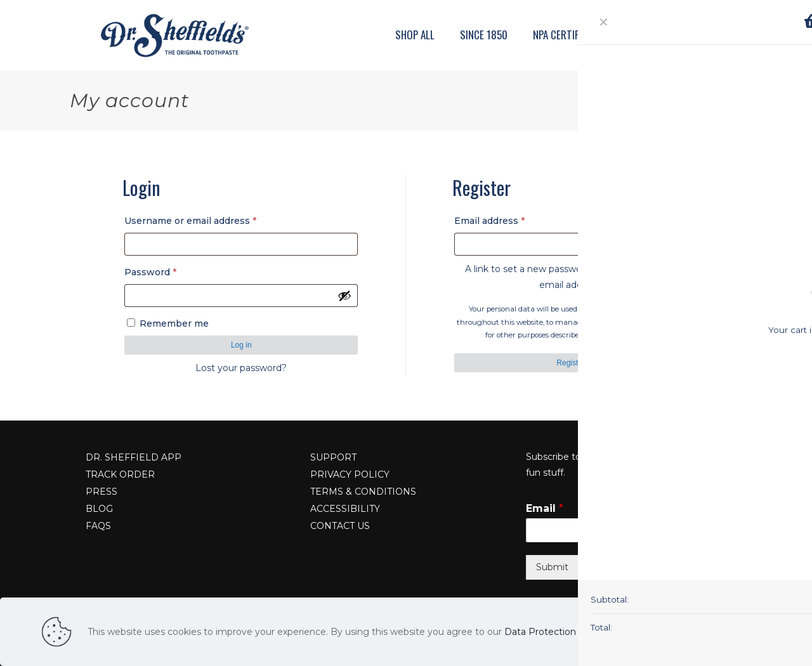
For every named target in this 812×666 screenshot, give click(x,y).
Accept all (747, 632)
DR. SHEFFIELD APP (134, 457)
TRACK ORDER (120, 474)
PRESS (101, 492)
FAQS (98, 526)
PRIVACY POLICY (350, 474)
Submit (552, 567)
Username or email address (211, 219)
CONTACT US (340, 526)
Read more (689, 632)
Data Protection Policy (555, 632)
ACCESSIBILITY (345, 509)
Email (545, 508)
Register (571, 363)
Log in (241, 345)
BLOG (99, 509)
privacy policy (632, 335)
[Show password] (344, 296)
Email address (510, 219)
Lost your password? (241, 368)
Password (171, 271)
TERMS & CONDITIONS (363, 492)
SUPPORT (333, 457)
